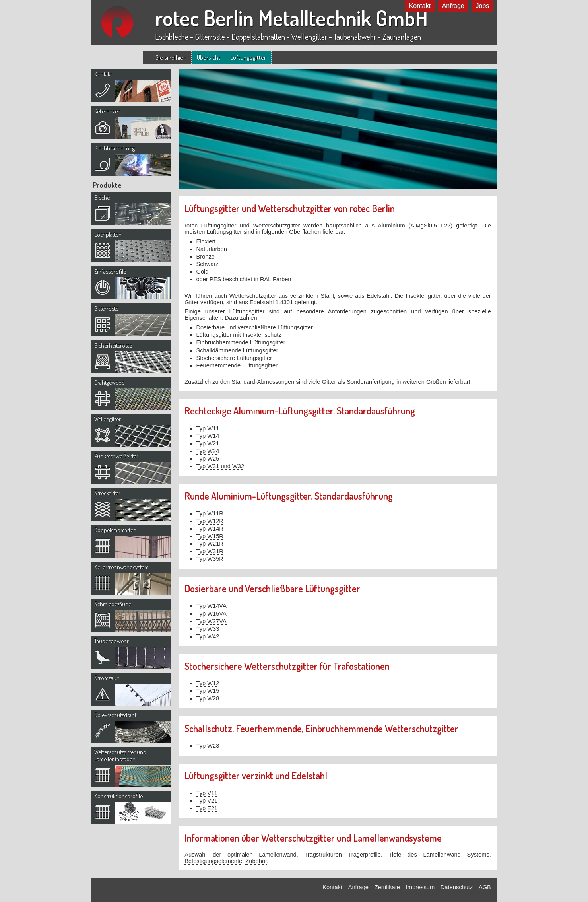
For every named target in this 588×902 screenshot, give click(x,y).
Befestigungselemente (213, 861)
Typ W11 (208, 428)
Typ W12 (208, 683)
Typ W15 (208, 691)
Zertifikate (387, 887)
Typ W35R (210, 559)
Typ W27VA (211, 621)
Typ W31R (210, 551)
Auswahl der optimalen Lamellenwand (241, 855)
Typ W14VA (211, 606)
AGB (485, 887)
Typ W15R (210, 536)
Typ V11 (207, 793)
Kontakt (420, 6)
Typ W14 (208, 436)
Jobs (483, 6)
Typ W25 (208, 459)
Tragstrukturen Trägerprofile (343, 855)
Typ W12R (210, 521)
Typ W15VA (211, 614)
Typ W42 (208, 636)
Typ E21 (207, 808)
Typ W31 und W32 (220, 466)
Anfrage (453, 6)
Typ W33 (208, 629)
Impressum (420, 887)
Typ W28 (208, 698)
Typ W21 (208, 443)
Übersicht (209, 57)
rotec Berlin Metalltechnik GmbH (291, 18)
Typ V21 (207, 801)
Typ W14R (210, 529)
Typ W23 (208, 746)
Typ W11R (210, 513)
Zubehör (256, 861)
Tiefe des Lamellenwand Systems (439, 855)
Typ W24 (208, 451)
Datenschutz (457, 887)
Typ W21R (210, 544)
